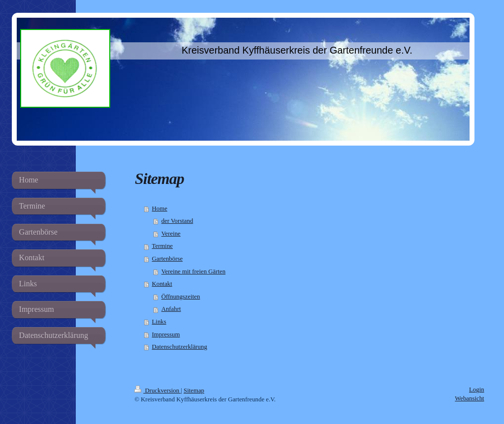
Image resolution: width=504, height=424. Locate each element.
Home (160, 209)
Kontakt (162, 284)
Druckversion (157, 391)
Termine (162, 246)
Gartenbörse (168, 259)
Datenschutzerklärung (180, 347)
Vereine (171, 234)
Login (477, 390)
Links (159, 322)
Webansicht (469, 398)
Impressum (166, 334)
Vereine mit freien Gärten (193, 272)
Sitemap (194, 391)
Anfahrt (171, 309)
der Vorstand (177, 221)
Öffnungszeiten (181, 297)
